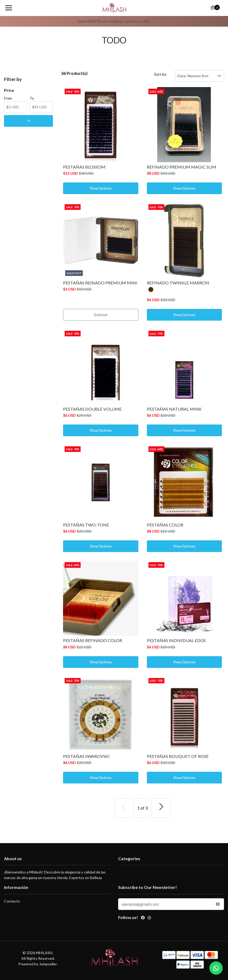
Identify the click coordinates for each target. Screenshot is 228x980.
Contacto (12, 901)
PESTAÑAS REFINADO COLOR (93, 640)
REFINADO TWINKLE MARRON (178, 283)
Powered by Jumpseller (38, 964)
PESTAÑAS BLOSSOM (84, 167)
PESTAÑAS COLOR (165, 525)
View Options (101, 188)
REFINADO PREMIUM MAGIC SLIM (182, 167)
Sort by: (161, 74)
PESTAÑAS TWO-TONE (86, 525)
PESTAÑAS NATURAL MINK (174, 409)
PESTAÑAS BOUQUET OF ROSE (178, 756)
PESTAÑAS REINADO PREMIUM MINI (100, 283)
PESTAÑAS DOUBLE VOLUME (92, 409)
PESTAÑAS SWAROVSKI (86, 756)
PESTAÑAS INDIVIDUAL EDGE (176, 640)
